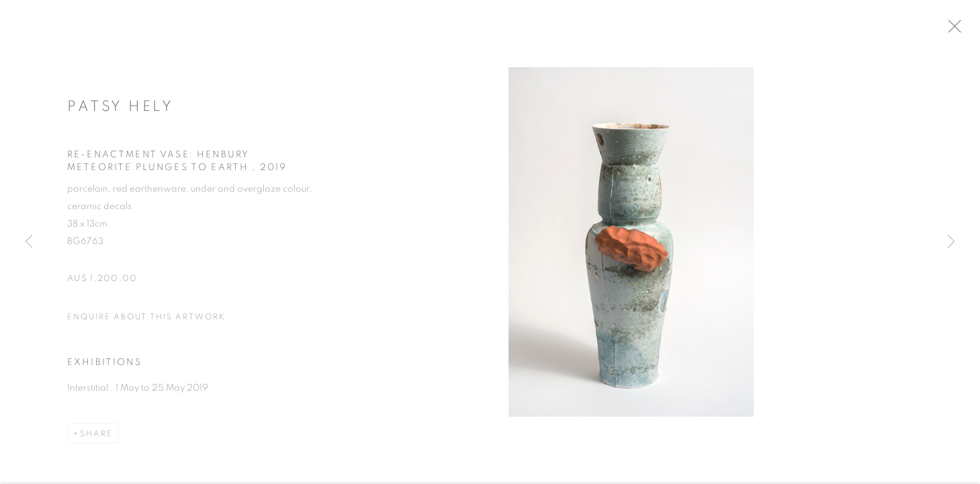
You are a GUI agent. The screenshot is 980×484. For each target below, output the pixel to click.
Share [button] (96, 438)
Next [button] (951, 242)
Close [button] (966, 30)
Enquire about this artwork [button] (146, 321)
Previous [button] (29, 242)
